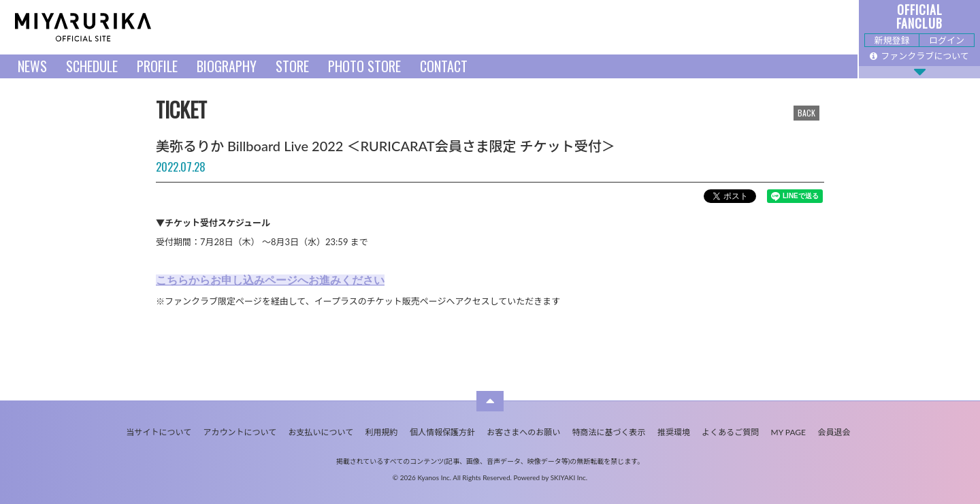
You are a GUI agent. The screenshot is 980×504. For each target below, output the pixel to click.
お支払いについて (321, 432)
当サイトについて (159, 432)
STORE (292, 66)
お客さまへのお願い (523, 432)
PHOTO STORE (364, 66)
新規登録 (892, 40)
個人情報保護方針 (442, 432)
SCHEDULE (92, 66)
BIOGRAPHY (227, 66)
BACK (806, 113)
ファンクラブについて (919, 56)
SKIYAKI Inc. (569, 477)
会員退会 (834, 432)
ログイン (947, 40)
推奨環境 (674, 432)
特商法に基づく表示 (609, 432)
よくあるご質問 (730, 432)
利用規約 (382, 432)
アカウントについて (240, 432)
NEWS (32, 66)
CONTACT (444, 66)
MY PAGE (788, 432)
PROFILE (157, 66)
